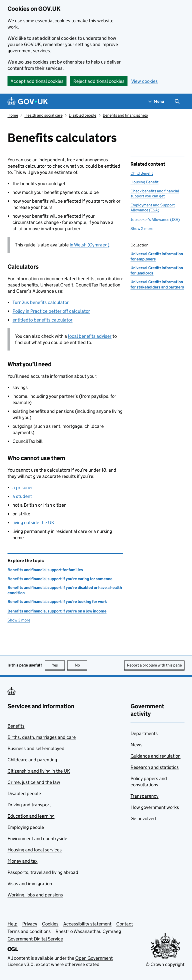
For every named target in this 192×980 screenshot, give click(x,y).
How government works (155, 807)
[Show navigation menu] (156, 101)
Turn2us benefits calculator (41, 302)
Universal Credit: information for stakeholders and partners (157, 284)
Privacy (30, 924)
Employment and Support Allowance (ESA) (153, 208)
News (136, 745)
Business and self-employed (36, 748)
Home (13, 115)
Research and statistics (155, 767)
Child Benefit (142, 173)
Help (12, 924)
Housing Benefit (144, 182)
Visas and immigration (30, 884)
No (81, 665)
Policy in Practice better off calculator (51, 311)
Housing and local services (35, 850)
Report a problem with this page (154, 665)
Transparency (144, 796)
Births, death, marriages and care (42, 737)
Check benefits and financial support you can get (155, 194)
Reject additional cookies (99, 81)
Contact (125, 924)
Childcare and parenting (32, 760)
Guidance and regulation (155, 756)
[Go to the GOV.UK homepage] (28, 101)
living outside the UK (33, 523)
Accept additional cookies (37, 81)
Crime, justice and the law (34, 782)
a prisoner (23, 487)
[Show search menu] (177, 101)
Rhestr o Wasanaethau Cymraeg (88, 931)
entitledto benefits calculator (42, 320)
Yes (58, 665)
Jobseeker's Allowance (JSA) (155, 220)
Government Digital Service (35, 939)
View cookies (144, 81)
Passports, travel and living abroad (43, 872)
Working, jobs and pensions (35, 895)
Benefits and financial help (125, 115)
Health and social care (43, 115)
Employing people (26, 827)
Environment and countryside (37, 839)
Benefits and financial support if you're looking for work (57, 602)
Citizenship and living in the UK (39, 771)
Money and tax (22, 861)
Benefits (16, 726)
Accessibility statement (87, 924)
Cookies (50, 924)
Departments (144, 733)
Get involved (143, 819)
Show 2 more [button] (142, 229)
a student (22, 496)
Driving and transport (29, 805)
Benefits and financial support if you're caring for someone (60, 579)
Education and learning (31, 816)
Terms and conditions (29, 931)
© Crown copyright (165, 964)
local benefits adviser (90, 336)
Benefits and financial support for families (45, 570)
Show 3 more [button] (19, 620)
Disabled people (82, 115)
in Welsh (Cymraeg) (89, 245)
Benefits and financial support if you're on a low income (57, 611)
